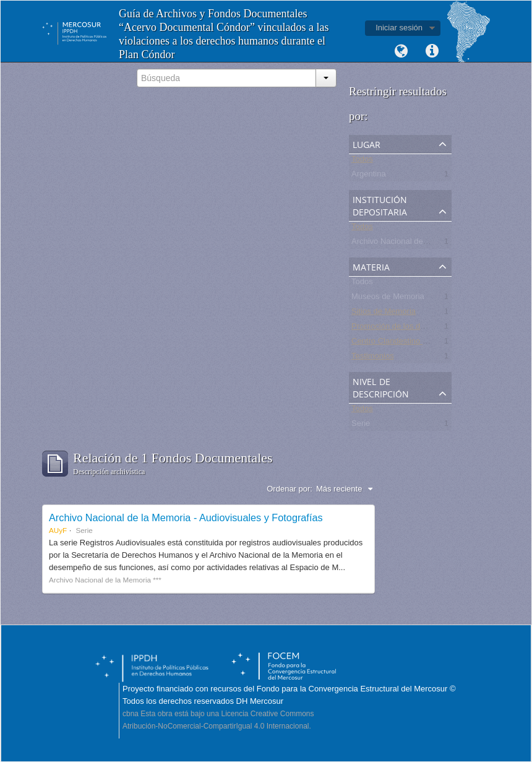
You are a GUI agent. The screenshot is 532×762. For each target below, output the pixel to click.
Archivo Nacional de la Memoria (408, 244)
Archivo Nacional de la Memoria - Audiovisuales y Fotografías (186, 517)
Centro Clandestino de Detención (411, 343)
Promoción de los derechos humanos (418, 328)
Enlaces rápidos (432, 51)
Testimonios (373, 358)
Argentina (369, 176)
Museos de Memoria (388, 299)
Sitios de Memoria (384, 314)
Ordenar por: (290, 489)
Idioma (401, 51)
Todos (362, 161)
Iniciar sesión (399, 28)
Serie (361, 426)
